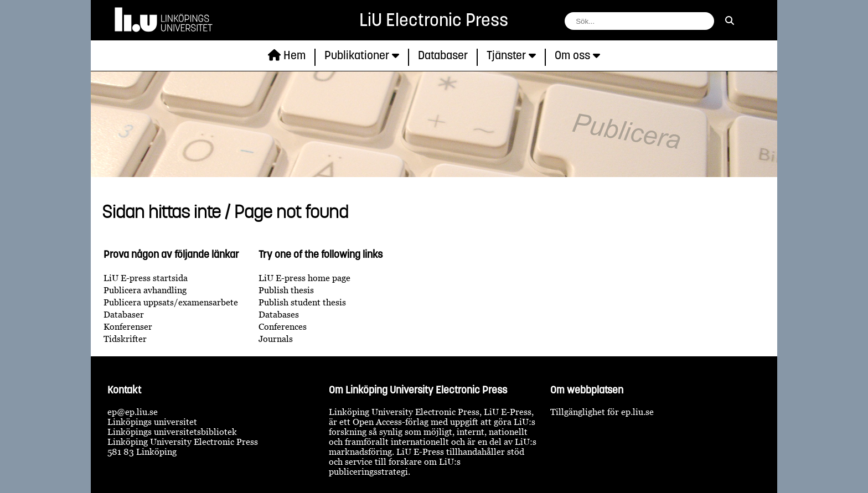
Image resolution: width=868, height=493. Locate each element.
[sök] (730, 20)
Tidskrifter (125, 339)
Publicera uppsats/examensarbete (171, 302)
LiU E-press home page (304, 278)
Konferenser (128, 326)
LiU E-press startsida (146, 278)
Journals (276, 339)
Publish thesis (286, 290)
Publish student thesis (302, 302)
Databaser (124, 314)
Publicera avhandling (145, 290)
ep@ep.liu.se (133, 412)
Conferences (283, 326)
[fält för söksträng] (639, 21)
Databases (279, 314)
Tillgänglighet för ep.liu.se (602, 412)
